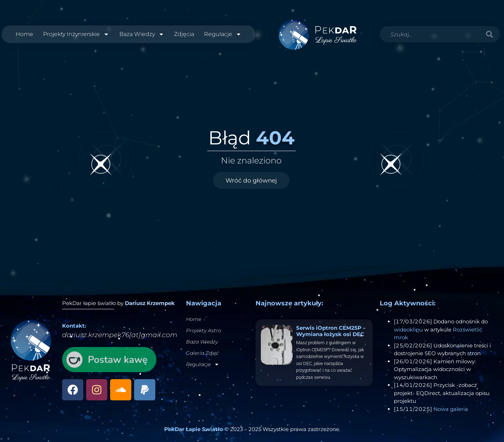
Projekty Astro (204, 330)
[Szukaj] (490, 34)
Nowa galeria (451, 409)
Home (24, 34)
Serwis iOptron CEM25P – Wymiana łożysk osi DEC (331, 331)
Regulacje (223, 34)
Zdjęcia (184, 34)
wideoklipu (408, 330)
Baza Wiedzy (142, 34)
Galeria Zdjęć (202, 353)
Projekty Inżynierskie (76, 34)
